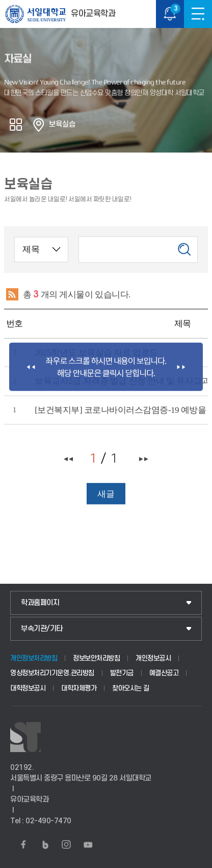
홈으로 (39, 125)
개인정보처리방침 (34, 658)
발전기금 (122, 673)
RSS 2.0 (12, 297)
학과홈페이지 (40, 603)
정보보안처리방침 (96, 658)
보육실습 (62, 124)
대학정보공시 (28, 688)
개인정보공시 (153, 658)
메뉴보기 (198, 14)
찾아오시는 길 (131, 688)
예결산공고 (164, 673)
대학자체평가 (79, 688)
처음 (69, 462)
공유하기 (16, 125)
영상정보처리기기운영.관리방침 (52, 673)
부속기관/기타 (42, 629)
